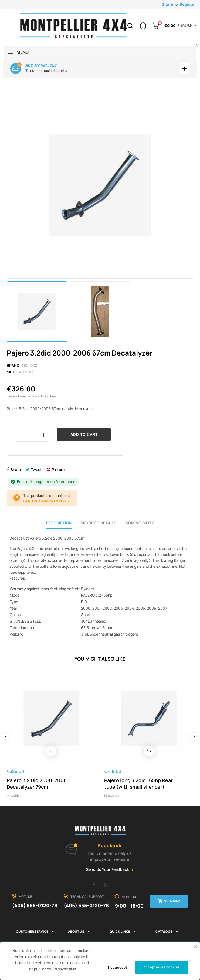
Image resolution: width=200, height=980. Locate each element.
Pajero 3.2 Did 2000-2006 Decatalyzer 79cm (37, 783)
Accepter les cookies (162, 967)
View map (172, 901)
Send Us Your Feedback (108, 869)
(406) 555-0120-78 (35, 905)
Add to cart (84, 434)
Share (16, 469)
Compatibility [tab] (140, 523)
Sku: (11, 372)
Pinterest (60, 469)
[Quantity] (32, 435)
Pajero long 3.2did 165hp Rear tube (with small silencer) (138, 783)
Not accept (118, 967)
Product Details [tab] (99, 523)
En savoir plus (64, 969)
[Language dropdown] (186, 26)
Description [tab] (59, 523)
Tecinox (29, 365)
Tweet (36, 469)
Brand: (14, 365)
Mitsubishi (14, 795)
